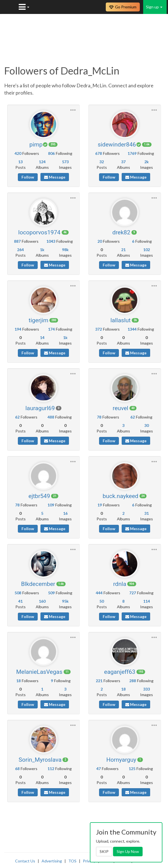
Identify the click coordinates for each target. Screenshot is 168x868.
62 (17, 417)
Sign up (154, 7)
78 (99, 417)
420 (18, 153)
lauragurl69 (40, 408)
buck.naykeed (121, 496)
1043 (51, 241)
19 (100, 505)
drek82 (121, 232)
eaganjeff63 (120, 672)
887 (17, 241)
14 (42, 337)
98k (65, 250)
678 (99, 153)
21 (123, 250)
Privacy (89, 861)
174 (51, 329)
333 (147, 689)
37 (123, 162)
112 (51, 769)
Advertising (52, 861)
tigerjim (39, 320)
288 (133, 681)
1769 (132, 153)
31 (147, 513)
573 (65, 162)
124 (42, 162)
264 (20, 250)
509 (51, 593)
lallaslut (121, 320)
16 (65, 513)
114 (147, 601)
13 (20, 162)
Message (55, 177)
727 (133, 593)
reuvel (121, 408)
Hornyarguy (121, 760)
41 (20, 601)
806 (51, 153)
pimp (36, 145)
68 (17, 769)
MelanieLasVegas (39, 672)
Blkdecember (38, 584)
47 (99, 769)
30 (147, 425)
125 (132, 769)
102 (147, 250)
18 (18, 681)
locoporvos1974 (39, 232)
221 (99, 681)
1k (42, 250)
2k (147, 162)
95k (65, 601)
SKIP (104, 851)
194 (18, 329)
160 (42, 601)
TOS (72, 861)
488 (51, 417)
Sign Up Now (128, 851)
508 (18, 593)
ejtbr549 (39, 496)
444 (99, 593)
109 (51, 505)
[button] (73, 109)
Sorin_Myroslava (40, 760)
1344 (132, 329)
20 (100, 241)
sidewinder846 (117, 145)
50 (102, 601)
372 (99, 329)
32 (102, 162)
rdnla (120, 584)
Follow (28, 177)
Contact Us (25, 861)
